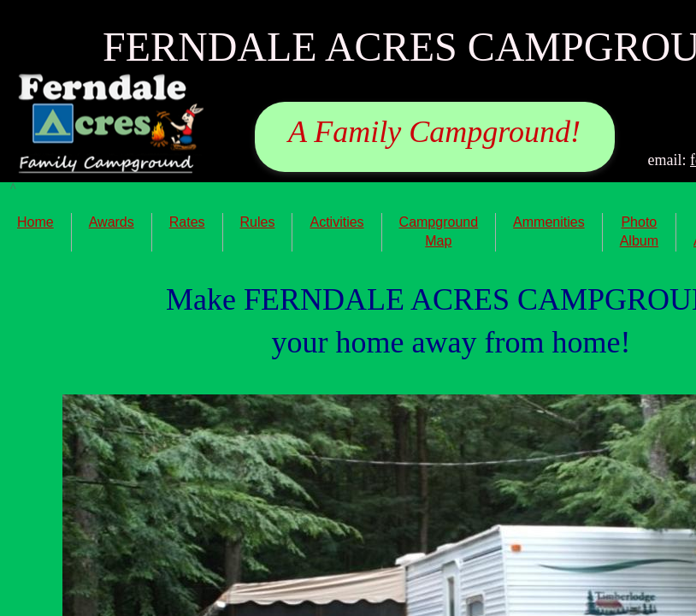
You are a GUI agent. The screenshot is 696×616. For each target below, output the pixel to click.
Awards (112, 222)
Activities (336, 222)
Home (35, 222)
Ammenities (549, 222)
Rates (187, 222)
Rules (258, 222)
